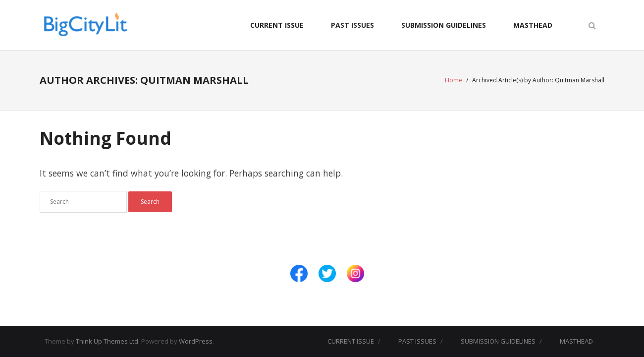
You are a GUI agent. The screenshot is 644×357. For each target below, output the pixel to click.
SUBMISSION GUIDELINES (444, 25)
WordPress (196, 341)
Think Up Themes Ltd (107, 341)
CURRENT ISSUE (277, 25)
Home (454, 80)
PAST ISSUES (352, 25)
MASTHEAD (533, 25)
